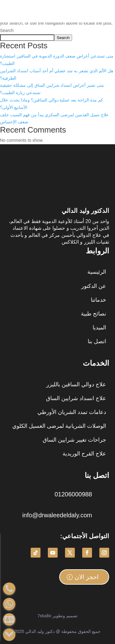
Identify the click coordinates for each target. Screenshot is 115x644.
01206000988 (73, 494)
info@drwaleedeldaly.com (57, 515)
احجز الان (87, 577)
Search (7, 30)
